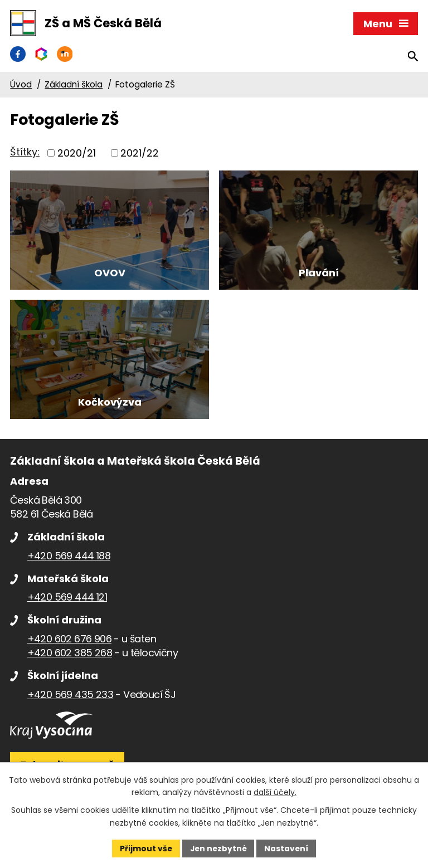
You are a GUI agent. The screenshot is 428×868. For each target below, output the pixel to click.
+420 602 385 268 (70, 672)
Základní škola (74, 86)
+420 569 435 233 (70, 714)
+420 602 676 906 (69, 658)
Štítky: (25, 153)
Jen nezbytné (218, 848)
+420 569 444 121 (67, 616)
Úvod (21, 86)
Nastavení (288, 848)
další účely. (275, 792)
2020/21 (77, 155)
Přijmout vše (145, 848)
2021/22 (140, 155)
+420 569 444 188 (69, 575)
